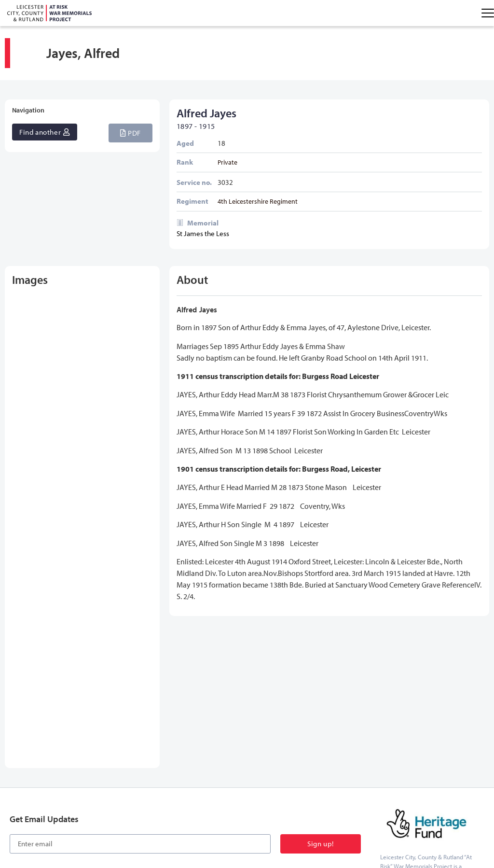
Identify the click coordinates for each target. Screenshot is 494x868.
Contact (311, 778)
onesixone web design (460, 832)
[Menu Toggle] (488, 13)
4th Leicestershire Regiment (258, 201)
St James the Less (203, 233)
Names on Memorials (63, 778)
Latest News (250, 778)
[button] (130, 133)
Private (227, 162)
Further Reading (204, 778)
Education (160, 778)
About (283, 778)
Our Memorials (119, 778)
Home (18, 778)
